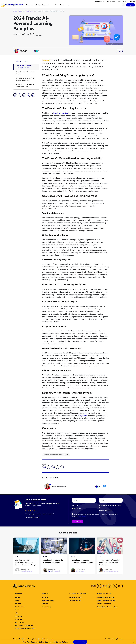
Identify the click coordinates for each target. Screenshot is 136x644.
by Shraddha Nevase (27, 571)
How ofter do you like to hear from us (110, 506)
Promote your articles (104, 604)
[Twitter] (99, 586)
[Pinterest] (115, 586)
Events (17, 610)
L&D (79, 508)
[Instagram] (120, 586)
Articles (17, 597)
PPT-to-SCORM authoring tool (25, 628)
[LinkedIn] (104, 586)
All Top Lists (19, 619)
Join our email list (99, 2)
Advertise (132, 2)
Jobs (16, 613)
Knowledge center (48, 600)
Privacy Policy (33, 639)
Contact (45, 604)
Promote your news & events (106, 600)
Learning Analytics (26, 11)
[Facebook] (94, 586)
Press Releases (19, 607)
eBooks (17, 600)
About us (45, 597)
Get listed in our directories (105, 597)
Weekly (108, 510)
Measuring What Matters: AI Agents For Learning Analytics (82, 561)
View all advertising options (108, 607)
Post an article (122, 2)
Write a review (111, 2)
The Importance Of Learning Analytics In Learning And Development (109, 562)
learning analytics (61, 113)
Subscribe (77, 521)
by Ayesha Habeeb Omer (111, 571)
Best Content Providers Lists (24, 625)
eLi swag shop (47, 607)
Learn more (80, 642)
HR (74, 508)
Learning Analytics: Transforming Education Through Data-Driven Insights (26, 562)
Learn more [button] (82, 516)
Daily (101, 510)
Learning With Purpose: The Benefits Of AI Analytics (53, 561)
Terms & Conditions (20, 639)
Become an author (75, 597)
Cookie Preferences (46, 639)
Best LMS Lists (19, 622)
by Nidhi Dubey (81, 571)
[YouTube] (110, 586)
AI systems (83, 416)
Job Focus (75, 505)
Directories (18, 616)
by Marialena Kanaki (54, 571)
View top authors (75, 600)
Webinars (18, 604)
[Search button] (123, 5)
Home (15, 11)
